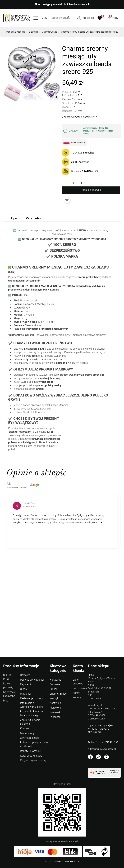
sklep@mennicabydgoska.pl (102, 749)
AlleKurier (115, 772)
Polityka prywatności (32, 680)
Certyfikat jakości (30, 738)
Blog (6, 701)
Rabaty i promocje (30, 751)
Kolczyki (54, 698)
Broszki (54, 689)
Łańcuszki (55, 717)
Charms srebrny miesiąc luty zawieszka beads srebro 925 (90, 32)
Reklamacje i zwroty (31, 698)
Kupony (77, 698)
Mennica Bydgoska (16, 32)
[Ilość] (74, 183)
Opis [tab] (14, 218)
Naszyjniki (56, 703)
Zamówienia (80, 688)
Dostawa (25, 675)
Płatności (25, 694)
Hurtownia (56, 680)
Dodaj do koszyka (91, 190)
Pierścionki (56, 708)
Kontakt (25, 729)
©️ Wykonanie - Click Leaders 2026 (62, 861)
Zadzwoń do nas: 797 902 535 (103, 742)
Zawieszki (55, 712)
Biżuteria (34, 32)
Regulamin (26, 684)
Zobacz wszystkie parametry (80, 117)
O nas (23, 689)
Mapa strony (27, 733)
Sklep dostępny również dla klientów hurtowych (62, 4)
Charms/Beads (50, 32)
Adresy (77, 693)
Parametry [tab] (33, 218)
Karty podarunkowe (31, 756)
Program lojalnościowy (33, 760)
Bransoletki (56, 684)
